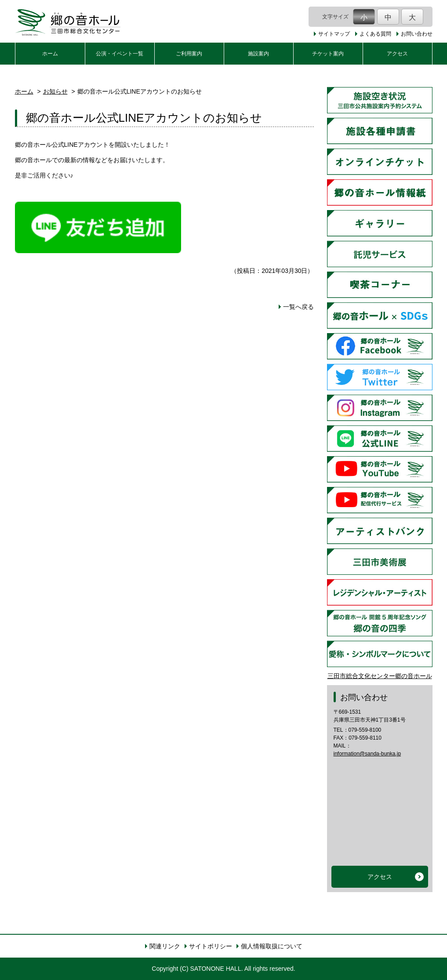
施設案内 (258, 54)
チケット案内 (328, 54)
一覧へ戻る (298, 307)
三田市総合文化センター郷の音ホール (380, 676)
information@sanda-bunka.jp (367, 754)
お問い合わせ (417, 34)
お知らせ (55, 91)
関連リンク (165, 946)
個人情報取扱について (272, 946)
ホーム (50, 54)
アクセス (397, 54)
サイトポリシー (211, 946)
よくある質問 (375, 34)
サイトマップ (334, 34)
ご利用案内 (189, 54)
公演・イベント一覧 (120, 54)
